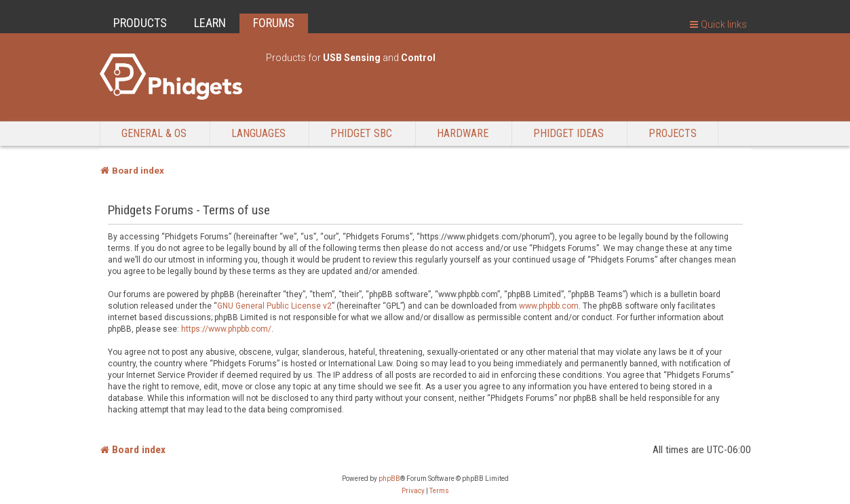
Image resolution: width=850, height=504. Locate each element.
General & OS (154, 133)
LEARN (210, 23)
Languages (258, 133)
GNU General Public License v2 (274, 306)
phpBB (389, 479)
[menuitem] (413, 491)
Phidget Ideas (568, 133)
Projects (673, 133)
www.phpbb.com (549, 306)
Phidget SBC (361, 133)
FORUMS (274, 23)
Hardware (463, 133)
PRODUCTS (140, 23)
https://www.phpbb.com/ (226, 329)
